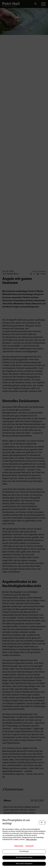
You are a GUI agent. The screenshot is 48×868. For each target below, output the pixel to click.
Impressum (30, 846)
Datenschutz (19, 846)
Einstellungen (24, 851)
